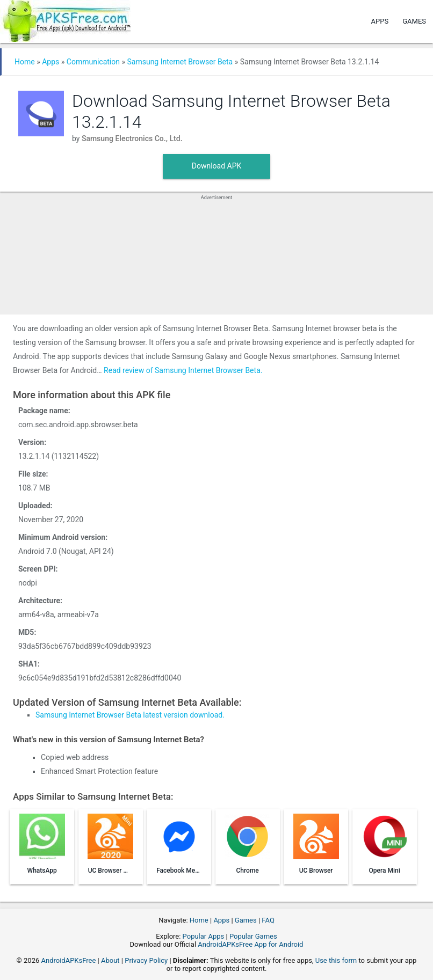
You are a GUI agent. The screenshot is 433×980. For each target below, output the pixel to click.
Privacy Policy (146, 960)
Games (414, 21)
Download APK (217, 166)
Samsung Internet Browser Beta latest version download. (130, 715)
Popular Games (253, 936)
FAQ (268, 920)
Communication (93, 62)
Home (25, 62)
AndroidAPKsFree (69, 960)
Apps (380, 21)
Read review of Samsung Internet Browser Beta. (183, 370)
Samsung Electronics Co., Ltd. (132, 138)
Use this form (336, 960)
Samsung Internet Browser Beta (180, 62)
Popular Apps (204, 936)
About (110, 960)
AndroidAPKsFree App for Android (250, 944)
